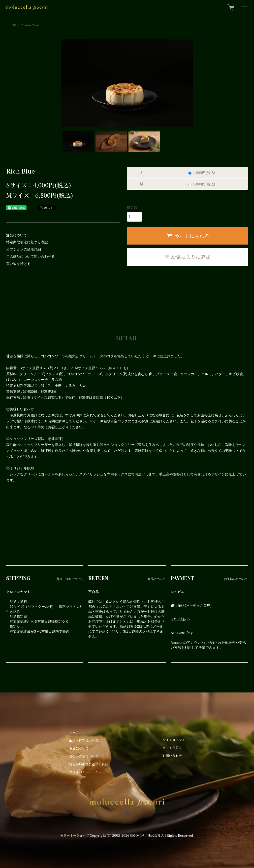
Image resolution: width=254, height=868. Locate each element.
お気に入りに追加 (188, 257)
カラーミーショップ (75, 835)
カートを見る (172, 748)
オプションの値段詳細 (24, 249)
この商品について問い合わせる (31, 256)
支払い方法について (84, 756)
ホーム (74, 732)
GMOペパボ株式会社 (145, 835)
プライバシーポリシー (85, 772)
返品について (17, 235)
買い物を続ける (18, 264)
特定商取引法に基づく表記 (27, 242)
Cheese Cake (30, 25)
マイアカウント (174, 740)
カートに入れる (188, 236)
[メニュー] (244, 7)
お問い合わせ (172, 756)
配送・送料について (84, 740)
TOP (13, 25)
